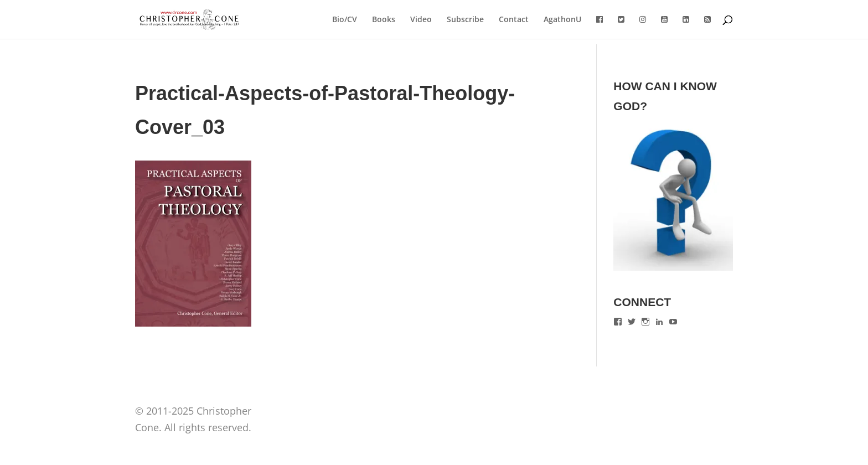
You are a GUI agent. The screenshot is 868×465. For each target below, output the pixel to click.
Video (421, 20)
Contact (514, 20)
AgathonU (562, 20)
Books (384, 20)
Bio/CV (345, 20)
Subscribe (465, 20)
